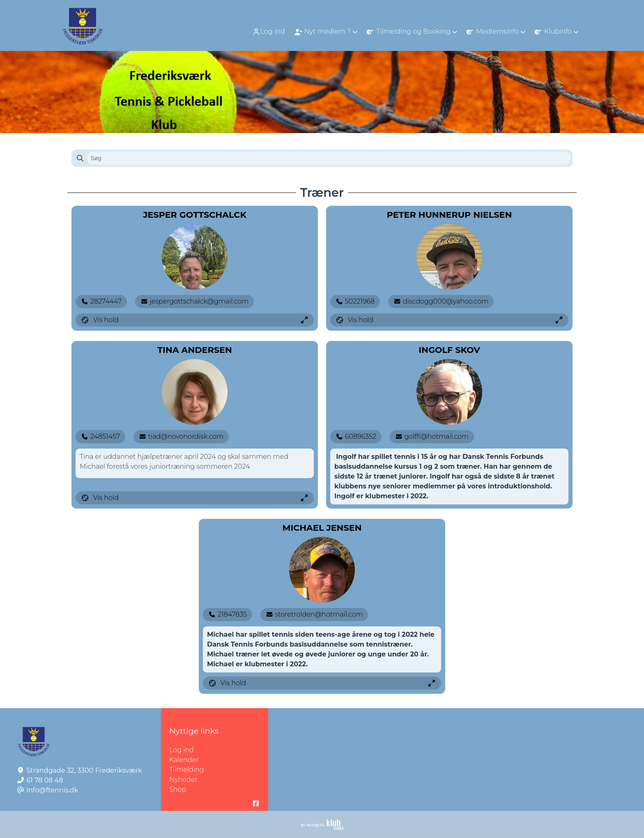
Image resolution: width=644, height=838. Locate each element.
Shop (178, 789)
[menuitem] (269, 31)
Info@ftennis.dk (52, 790)
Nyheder (183, 779)
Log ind (269, 32)
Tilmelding (187, 770)
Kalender (184, 760)
